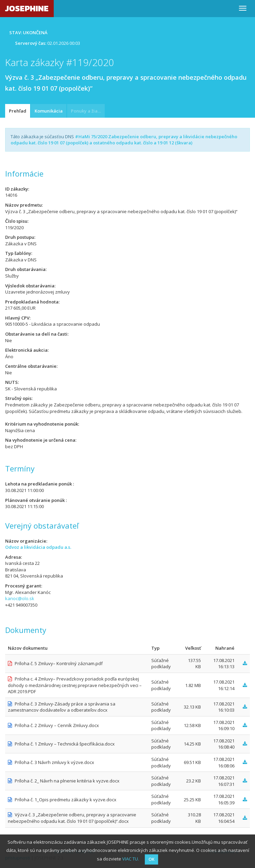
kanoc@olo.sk (20, 598)
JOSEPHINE (27, 8)
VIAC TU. (131, 859)
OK (151, 859)
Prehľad (18, 111)
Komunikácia (49, 111)
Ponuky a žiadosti (88, 111)
